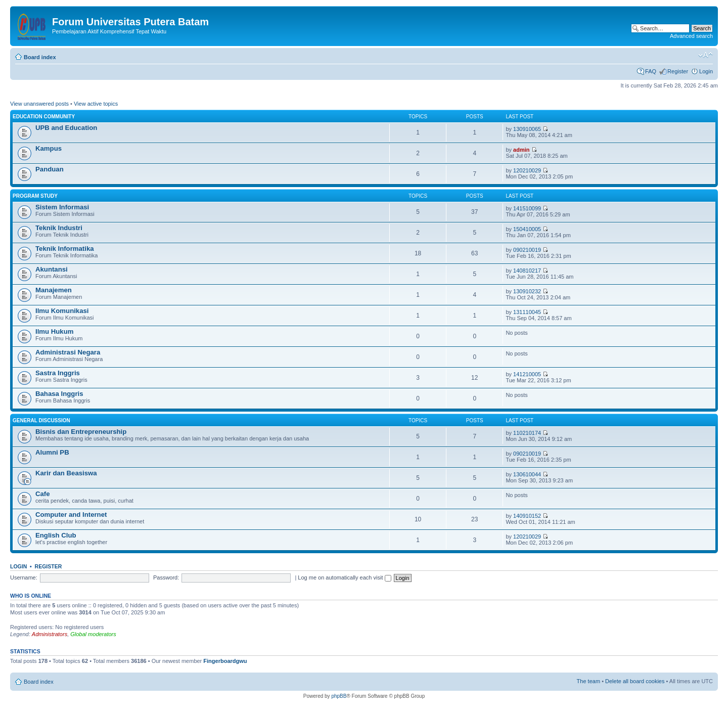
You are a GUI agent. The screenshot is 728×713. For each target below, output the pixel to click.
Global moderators (93, 634)
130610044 (527, 474)
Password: (166, 577)
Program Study (35, 196)
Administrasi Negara (68, 352)
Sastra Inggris (58, 373)
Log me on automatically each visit (344, 577)
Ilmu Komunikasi (62, 311)
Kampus (49, 148)
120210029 (527, 170)
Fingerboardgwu (225, 661)
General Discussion (41, 420)
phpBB (339, 696)
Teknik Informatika (65, 249)
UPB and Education (66, 128)
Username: (24, 577)
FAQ (651, 71)
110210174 (527, 433)
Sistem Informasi (62, 207)
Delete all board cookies (635, 681)
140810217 (527, 271)
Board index (40, 57)
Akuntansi (52, 269)
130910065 (527, 129)
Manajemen (54, 290)
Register (678, 71)
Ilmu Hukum (54, 331)
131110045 (527, 312)
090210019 (527, 250)
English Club (56, 535)
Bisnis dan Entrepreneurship (81, 432)
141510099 (527, 208)
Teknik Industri (59, 228)
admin (521, 150)
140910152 (527, 516)
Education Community (44, 117)
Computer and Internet (71, 515)
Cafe (43, 494)
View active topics (96, 104)
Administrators (50, 634)
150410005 (527, 229)
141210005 (527, 374)
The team (588, 681)
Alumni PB (52, 452)
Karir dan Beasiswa (66, 473)
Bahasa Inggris (59, 394)
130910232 (527, 291)
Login (706, 71)
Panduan (50, 169)
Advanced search (691, 36)
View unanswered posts (39, 104)
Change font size (706, 55)
